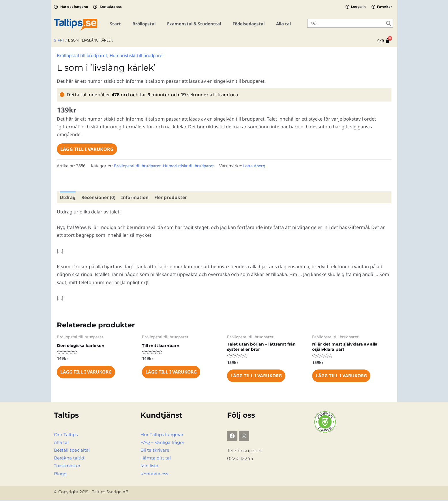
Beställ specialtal (73, 451)
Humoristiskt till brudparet (142, 55)
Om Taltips (66, 435)
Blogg (61, 475)
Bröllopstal (144, 24)
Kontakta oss (155, 475)
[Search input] (346, 23)
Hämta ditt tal (157, 459)
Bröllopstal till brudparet (84, 55)
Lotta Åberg (258, 165)
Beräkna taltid (70, 459)
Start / (61, 40)
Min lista (150, 467)
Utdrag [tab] (68, 197)
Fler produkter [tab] (173, 197)
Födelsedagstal (249, 24)
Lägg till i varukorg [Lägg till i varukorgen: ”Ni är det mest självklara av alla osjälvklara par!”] (342, 376)
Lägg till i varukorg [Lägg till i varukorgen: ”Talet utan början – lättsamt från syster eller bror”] (257, 376)
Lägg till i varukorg (87, 149)
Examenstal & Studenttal (194, 24)
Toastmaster (68, 467)
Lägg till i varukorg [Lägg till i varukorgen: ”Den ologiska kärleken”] (87, 373)
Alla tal (283, 24)
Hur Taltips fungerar (163, 435)
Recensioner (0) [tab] (99, 197)
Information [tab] (137, 197)
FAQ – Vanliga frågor (163, 443)
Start (115, 24)
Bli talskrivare (156, 451)
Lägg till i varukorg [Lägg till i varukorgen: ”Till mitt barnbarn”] (172, 373)
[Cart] (384, 41)
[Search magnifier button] (389, 23)
